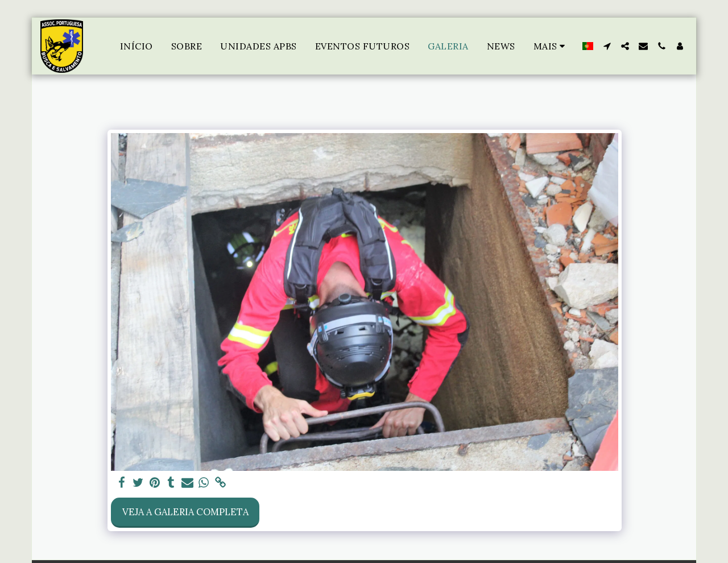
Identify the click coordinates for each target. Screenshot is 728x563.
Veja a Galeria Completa (185, 512)
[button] (607, 46)
